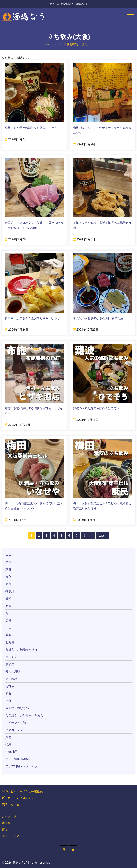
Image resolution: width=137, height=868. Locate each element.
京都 (8, 569)
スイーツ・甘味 (16, 723)
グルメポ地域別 (68, 44)
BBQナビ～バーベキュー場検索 (22, 791)
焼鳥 (8, 744)
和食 (8, 693)
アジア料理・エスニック (21, 766)
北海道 (10, 642)
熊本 (8, 635)
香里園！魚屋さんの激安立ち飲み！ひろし (32, 318)
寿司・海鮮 (13, 671)
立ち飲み (11, 679)
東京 (8, 584)
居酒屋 (10, 664)
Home (49, 44)
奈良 (8, 577)
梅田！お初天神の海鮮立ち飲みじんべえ (32, 128)
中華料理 (11, 752)
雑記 (5, 829)
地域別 (6, 823)
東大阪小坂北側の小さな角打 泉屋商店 (98, 318)
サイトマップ (11, 836)
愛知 (8, 598)
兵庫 (8, 562)
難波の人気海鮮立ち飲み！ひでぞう (96, 408)
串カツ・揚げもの (17, 708)
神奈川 (10, 591)
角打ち (10, 686)
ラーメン (11, 657)
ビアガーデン (14, 730)
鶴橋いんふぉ (11, 804)
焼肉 (8, 737)
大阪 (85, 44)
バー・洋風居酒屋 (17, 759)
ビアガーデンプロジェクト (19, 798)
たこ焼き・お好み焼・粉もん (24, 715)
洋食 (8, 701)
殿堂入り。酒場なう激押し (23, 650)
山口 (8, 628)
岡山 (8, 613)
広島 (8, 620)
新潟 (8, 606)
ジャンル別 (9, 816)
